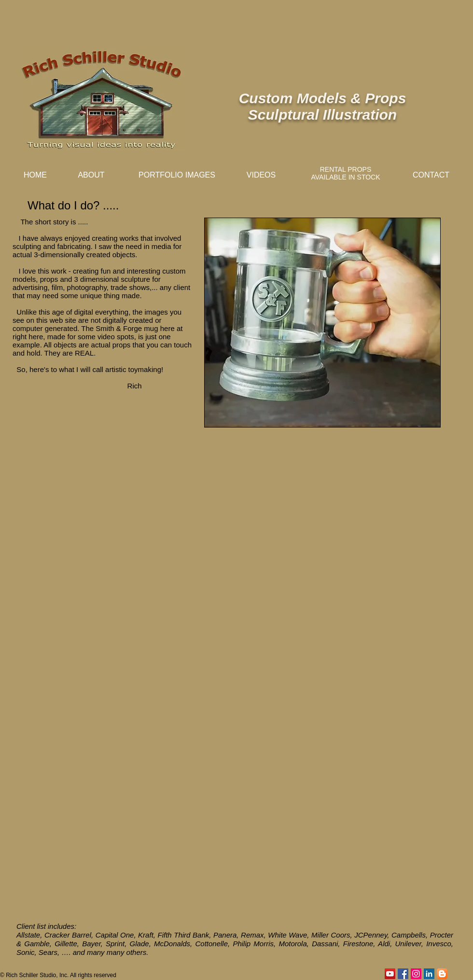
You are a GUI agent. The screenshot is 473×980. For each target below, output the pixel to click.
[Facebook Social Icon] (403, 974)
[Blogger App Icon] (442, 974)
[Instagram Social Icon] (416, 974)
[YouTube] (390, 974)
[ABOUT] (91, 175)
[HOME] (35, 175)
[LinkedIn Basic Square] (429, 974)
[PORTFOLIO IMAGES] (177, 175)
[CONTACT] (431, 175)
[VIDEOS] (261, 175)
